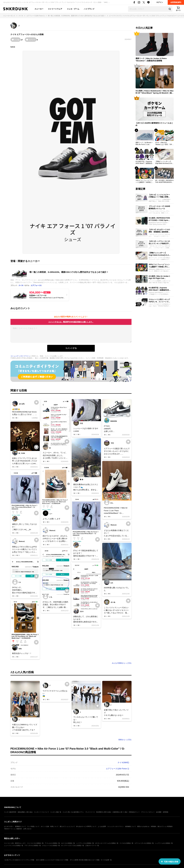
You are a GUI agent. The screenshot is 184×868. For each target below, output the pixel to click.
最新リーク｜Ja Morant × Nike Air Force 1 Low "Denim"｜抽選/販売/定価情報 (145, 144)
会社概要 (159, 812)
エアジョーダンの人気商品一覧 (144, 843)
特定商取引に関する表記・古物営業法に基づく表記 (112, 812)
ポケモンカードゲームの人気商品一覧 (107, 843)
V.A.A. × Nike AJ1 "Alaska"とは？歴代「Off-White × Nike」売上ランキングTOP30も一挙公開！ (164, 144)
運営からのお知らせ (143, 826)
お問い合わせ (27, 829)
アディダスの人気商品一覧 (33, 845)
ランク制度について (33, 826)
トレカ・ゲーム (73, 9)
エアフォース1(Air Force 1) (117, 769)
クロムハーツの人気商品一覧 (51, 845)
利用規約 (154, 826)
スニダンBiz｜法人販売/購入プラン (73, 812)
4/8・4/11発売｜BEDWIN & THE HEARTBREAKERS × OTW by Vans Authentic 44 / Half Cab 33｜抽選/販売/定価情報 (164, 181)
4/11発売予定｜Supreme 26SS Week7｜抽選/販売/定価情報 (144, 163)
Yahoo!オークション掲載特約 (13, 829)
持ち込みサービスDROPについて (86, 826)
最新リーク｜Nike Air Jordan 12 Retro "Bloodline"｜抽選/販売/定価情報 (151, 60)
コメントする (71, 348)
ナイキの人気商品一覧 (126, 843)
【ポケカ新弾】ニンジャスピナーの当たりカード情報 (52, 860)
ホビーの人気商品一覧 (68, 843)
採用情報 (166, 812)
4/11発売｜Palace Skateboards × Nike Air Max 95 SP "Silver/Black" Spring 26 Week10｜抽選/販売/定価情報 (155, 92)
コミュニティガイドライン (20, 356)
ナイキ (13, 34)
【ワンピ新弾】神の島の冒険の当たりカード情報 (84, 860)
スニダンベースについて (41, 812)
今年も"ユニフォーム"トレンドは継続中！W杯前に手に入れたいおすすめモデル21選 (145, 181)
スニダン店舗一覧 (56, 812)
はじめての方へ (9, 826)
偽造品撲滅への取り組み (25, 812)
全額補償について (130, 826)
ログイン (160, 2)
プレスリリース (90, 812)
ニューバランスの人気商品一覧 (14, 845)
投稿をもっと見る (125, 740)
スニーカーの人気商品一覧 (35, 843)
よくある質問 (102, 826)
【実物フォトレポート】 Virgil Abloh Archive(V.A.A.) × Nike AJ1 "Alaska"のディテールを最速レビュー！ (164, 163)
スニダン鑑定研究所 (10, 812)
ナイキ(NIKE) (123, 762)
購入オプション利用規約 (165, 826)
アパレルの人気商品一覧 (52, 843)
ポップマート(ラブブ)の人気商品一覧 (73, 845)
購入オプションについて (67, 826)
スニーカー (39, 9)
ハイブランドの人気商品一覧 (85, 843)
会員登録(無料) (176, 2)
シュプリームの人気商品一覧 (164, 843)
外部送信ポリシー (134, 812)
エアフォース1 (23, 34)
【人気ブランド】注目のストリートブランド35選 (19, 860)
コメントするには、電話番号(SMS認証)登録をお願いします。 (71, 322)
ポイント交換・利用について (50, 826)
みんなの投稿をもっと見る (122, 663)
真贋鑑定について (20, 826)
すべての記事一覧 (106, 860)
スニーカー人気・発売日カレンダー (15, 843)
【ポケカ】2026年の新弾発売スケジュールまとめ (154, 124)
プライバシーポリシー (148, 812)
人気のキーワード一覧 (92, 845)
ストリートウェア (55, 9)
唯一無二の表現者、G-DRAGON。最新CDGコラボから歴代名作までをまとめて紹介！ (69, 272)
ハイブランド (89, 9)
